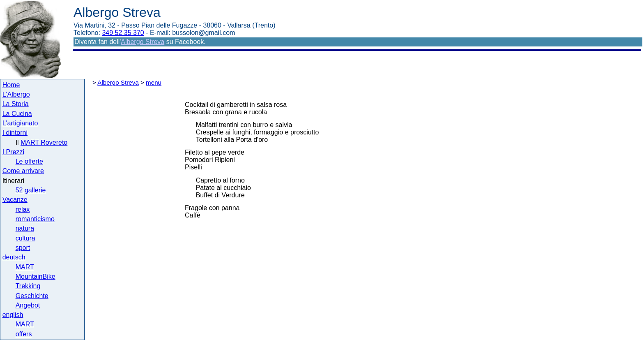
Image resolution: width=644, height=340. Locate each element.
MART (25, 267)
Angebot (28, 305)
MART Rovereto (44, 142)
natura (25, 228)
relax (23, 209)
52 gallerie (31, 190)
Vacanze (15, 200)
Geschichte (32, 296)
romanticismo (35, 219)
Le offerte (29, 161)
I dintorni (15, 133)
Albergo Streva (143, 42)
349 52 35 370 (123, 33)
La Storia (16, 104)
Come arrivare (23, 171)
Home (11, 85)
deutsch (14, 257)
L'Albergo (16, 94)
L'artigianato (20, 123)
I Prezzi (13, 152)
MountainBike (36, 276)
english (13, 315)
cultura (25, 238)
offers (24, 334)
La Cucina (17, 114)
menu (154, 82)
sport (23, 248)
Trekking (28, 286)
